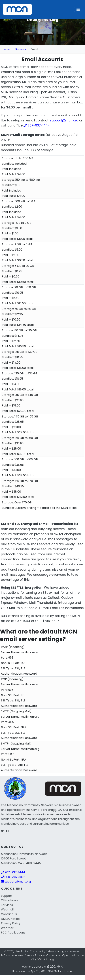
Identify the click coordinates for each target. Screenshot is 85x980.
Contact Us (9, 914)
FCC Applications (13, 933)
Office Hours (10, 900)
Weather (7, 928)
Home (7, 49)
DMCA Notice (10, 919)
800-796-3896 (13, 877)
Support (7, 896)
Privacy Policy (11, 923)
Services (21, 49)
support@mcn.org (64, 120)
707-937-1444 (37, 125)
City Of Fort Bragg (42, 959)
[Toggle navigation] (78, 9)
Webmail (7, 909)
